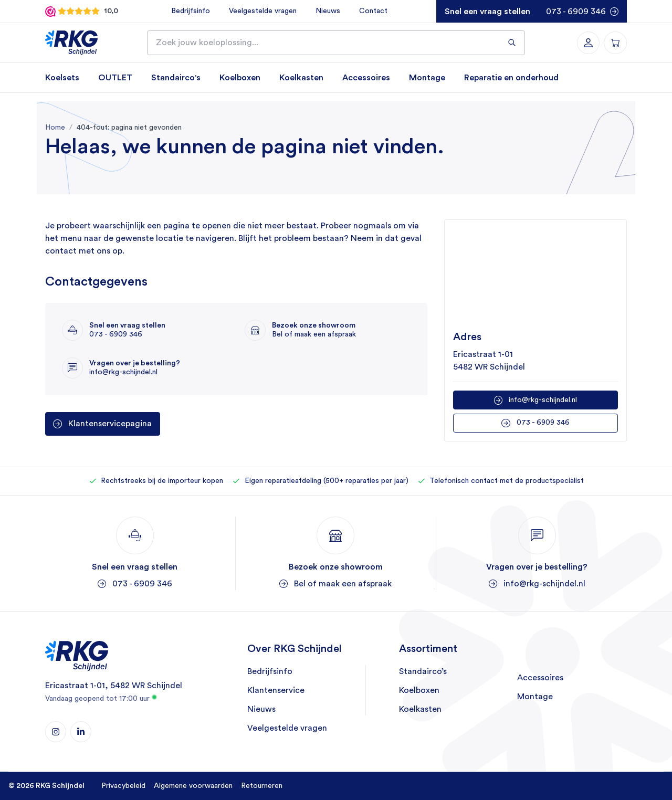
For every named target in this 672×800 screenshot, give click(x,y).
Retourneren (262, 786)
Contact (373, 11)
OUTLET (115, 78)
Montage (427, 78)
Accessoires (366, 78)
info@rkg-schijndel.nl (543, 400)
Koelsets (62, 78)
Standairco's (176, 78)
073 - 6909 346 (576, 12)
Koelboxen (240, 78)
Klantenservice (276, 691)
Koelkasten (301, 78)
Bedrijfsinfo (190, 11)
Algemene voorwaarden (193, 786)
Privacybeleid (123, 786)
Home (55, 128)
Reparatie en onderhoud (511, 78)
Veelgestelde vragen (262, 11)
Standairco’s (423, 672)
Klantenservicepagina (110, 424)
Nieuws (327, 11)
